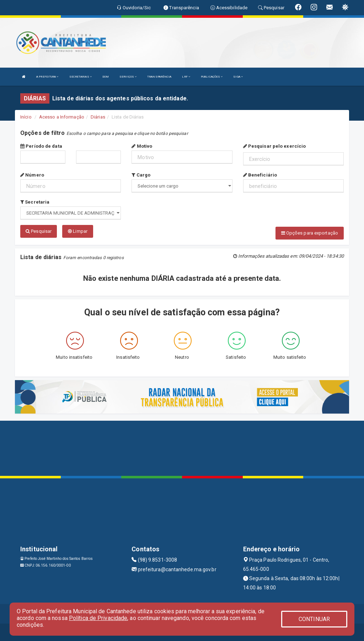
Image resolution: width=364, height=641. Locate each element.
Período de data (41, 146)
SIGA (238, 77)
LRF (186, 77)
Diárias (98, 117)
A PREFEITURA (47, 77)
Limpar (78, 231)
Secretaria (35, 202)
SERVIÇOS (128, 77)
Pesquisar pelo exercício (275, 146)
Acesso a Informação (62, 117)
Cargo (141, 175)
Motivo (142, 146)
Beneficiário (260, 175)
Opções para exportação (310, 233)
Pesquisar (39, 231)
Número (32, 175)
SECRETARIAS (81, 77)
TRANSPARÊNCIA (159, 77)
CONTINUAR (314, 619)
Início (26, 117)
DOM (106, 77)
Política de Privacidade (98, 618)
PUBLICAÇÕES (212, 77)
